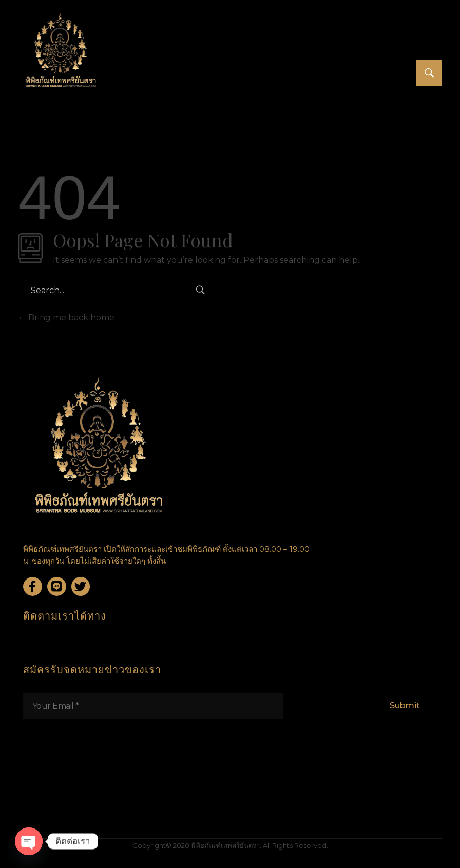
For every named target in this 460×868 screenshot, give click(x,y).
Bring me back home (66, 317)
